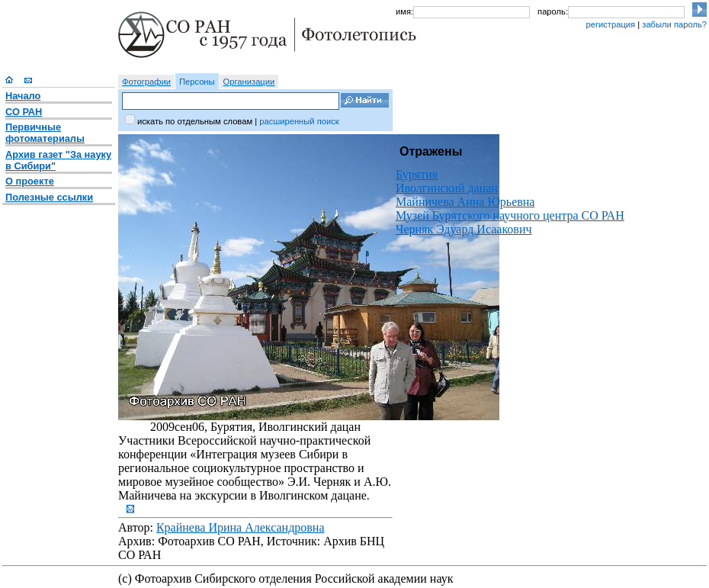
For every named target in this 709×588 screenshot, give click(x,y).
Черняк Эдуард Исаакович (464, 229)
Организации (249, 82)
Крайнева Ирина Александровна (241, 527)
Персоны (197, 82)
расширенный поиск (299, 121)
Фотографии (146, 82)
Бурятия (417, 174)
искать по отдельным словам (195, 121)
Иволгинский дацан (447, 188)
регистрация (610, 24)
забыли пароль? (674, 24)
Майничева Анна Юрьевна (465, 202)
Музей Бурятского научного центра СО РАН (510, 215)
